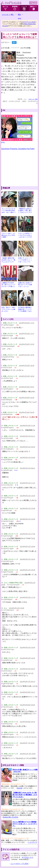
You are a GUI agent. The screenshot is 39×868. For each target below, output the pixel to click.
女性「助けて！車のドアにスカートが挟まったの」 (8, 309)
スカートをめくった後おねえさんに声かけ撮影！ (8, 235)
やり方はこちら (28, 857)
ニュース (24, 8)
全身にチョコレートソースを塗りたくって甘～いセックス (25, 260)
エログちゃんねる (29, 22)
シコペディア (32, 842)
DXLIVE (20, 788)
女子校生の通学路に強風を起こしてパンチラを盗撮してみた (25, 309)
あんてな (5, 8)
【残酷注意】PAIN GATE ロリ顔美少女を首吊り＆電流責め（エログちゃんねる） (25, 795)
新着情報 (15, 8)
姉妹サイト (33, 8)
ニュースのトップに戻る (19, 864)
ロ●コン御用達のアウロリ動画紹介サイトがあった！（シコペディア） (25, 824)
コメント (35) (33, 99)
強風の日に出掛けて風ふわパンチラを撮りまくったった (25, 285)
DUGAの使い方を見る (11, 817)
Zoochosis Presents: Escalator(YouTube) (18, 149)
